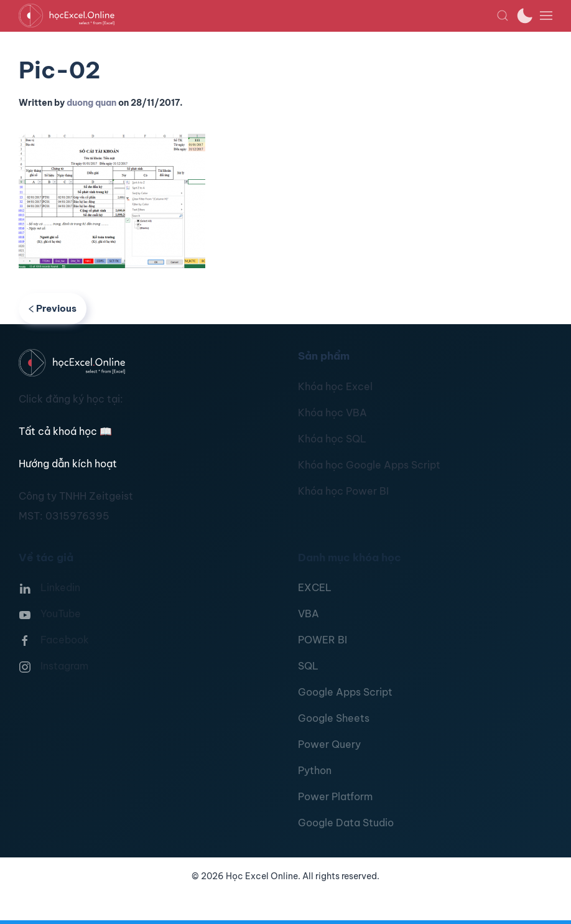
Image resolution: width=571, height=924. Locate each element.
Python (315, 770)
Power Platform (335, 796)
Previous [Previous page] (53, 308)
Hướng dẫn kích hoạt (68, 464)
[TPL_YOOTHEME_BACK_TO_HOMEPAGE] (258, 16)
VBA (309, 614)
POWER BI (323, 640)
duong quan (91, 103)
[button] (503, 16)
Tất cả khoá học (65, 431)
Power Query (329, 744)
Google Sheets (334, 718)
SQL (308, 666)
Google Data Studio (346, 823)
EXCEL (315, 587)
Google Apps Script (345, 692)
